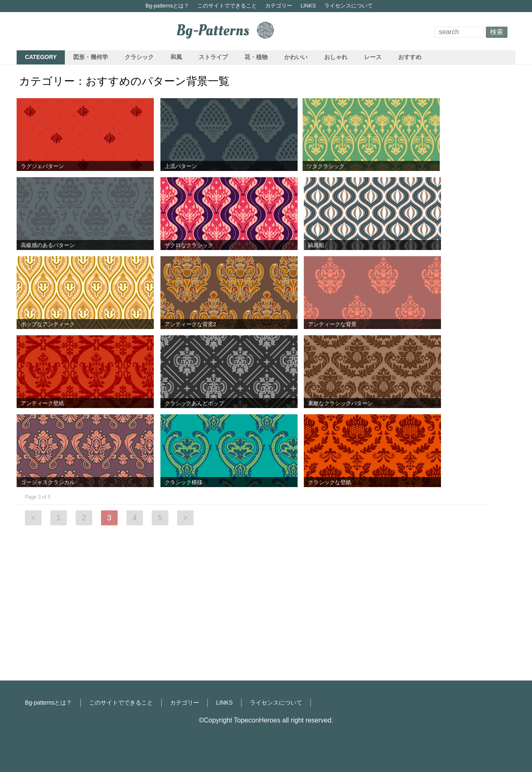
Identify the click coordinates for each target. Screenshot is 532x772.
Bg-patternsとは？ (167, 6)
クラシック (139, 57)
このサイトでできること (227, 6)
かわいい (296, 57)
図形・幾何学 (91, 57)
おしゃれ (336, 57)
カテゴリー (279, 6)
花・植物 (256, 57)
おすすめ (410, 57)
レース (373, 57)
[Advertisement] (482, 219)
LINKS (308, 6)
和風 (176, 57)
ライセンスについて (349, 6)
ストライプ (213, 57)
